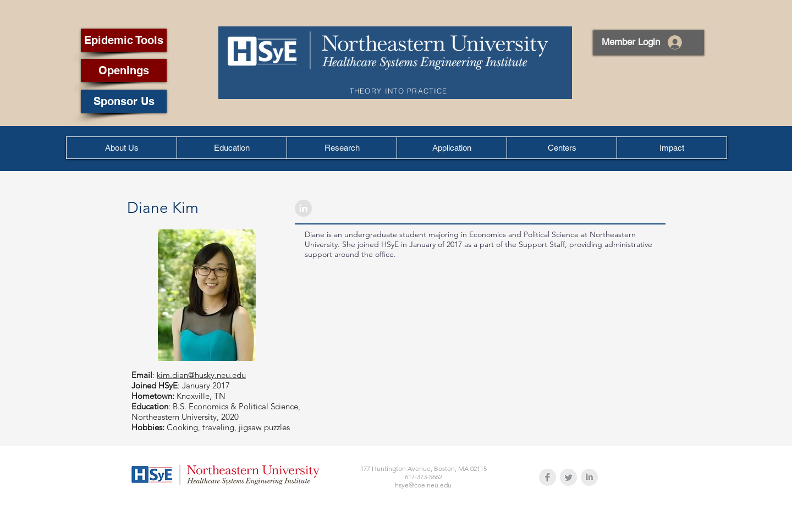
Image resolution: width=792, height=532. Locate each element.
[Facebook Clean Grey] (548, 477)
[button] (232, 148)
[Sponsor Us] (124, 101)
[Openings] (124, 70)
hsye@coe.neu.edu (423, 485)
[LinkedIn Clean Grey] (589, 477)
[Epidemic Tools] (124, 40)
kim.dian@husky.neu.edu (201, 375)
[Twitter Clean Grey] (568, 477)
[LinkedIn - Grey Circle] (303, 208)
